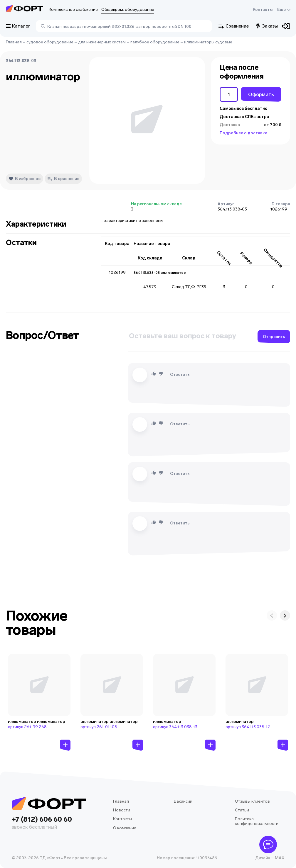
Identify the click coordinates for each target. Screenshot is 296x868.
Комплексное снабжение (73, 10)
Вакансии (183, 801)
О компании (125, 828)
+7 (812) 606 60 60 (49, 823)
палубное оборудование (155, 42)
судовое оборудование (50, 42)
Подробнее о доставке (243, 133)
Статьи (242, 810)
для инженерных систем (102, 42)
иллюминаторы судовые (208, 42)
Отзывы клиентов (252, 801)
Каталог (18, 26)
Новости (122, 810)
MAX (279, 858)
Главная (14, 42)
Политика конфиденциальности (257, 821)
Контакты (263, 10)
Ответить (180, 374)
